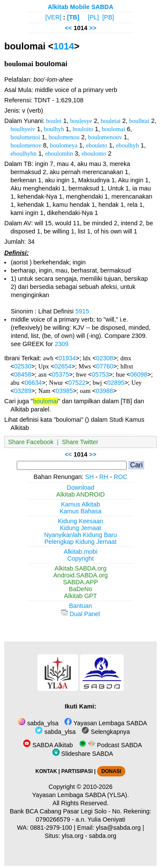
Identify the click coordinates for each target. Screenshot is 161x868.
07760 (105, 366)
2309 (61, 344)
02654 (63, 366)
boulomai (113, 129)
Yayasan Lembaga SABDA (106, 723)
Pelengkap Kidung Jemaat (80, 542)
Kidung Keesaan (81, 521)
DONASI (111, 771)
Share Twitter (80, 442)
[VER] (54, 17)
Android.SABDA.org (80, 575)
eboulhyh (128, 145)
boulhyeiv (23, 129)
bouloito (83, 129)
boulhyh (54, 129)
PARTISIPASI (77, 771)
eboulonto (94, 153)
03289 (23, 391)
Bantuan (81, 606)
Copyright (81, 558)
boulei (54, 121)
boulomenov (26, 145)
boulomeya (64, 145)
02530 (23, 366)
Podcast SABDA (111, 745)
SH (89, 477)
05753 (100, 374)
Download (81, 488)
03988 (104, 391)
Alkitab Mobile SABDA (80, 7)
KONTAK (46, 771)
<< (68, 28)
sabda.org (103, 836)
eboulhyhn (23, 153)
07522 (77, 383)
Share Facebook (31, 442)
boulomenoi (25, 137)
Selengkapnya (106, 732)
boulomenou (64, 137)
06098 (139, 374)
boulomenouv (105, 137)
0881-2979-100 (51, 828)
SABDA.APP (81, 582)
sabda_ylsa (38, 723)
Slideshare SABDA (83, 754)
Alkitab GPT (80, 596)
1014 (64, 46)
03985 (64, 391)
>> (93, 28)
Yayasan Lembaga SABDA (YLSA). (80, 795)
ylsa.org (73, 836)
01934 (67, 358)
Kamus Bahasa (81, 511)
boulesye (81, 121)
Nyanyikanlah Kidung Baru (81, 535)
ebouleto (97, 145)
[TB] (73, 17)
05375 (61, 374)
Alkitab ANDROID (80, 494)
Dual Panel (80, 614)
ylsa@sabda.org (118, 828)
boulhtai (139, 121)
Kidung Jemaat (81, 528)
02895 (116, 383)
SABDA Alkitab (48, 745)
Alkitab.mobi (80, 552)
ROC (121, 477)
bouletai (110, 121)
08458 (23, 374)
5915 (82, 311)
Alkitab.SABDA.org (80, 568)
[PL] (94, 17)
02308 (105, 358)
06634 (33, 383)
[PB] (108, 17)
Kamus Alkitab (80, 504)
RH (104, 477)
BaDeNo (80, 589)
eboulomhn (59, 153)
